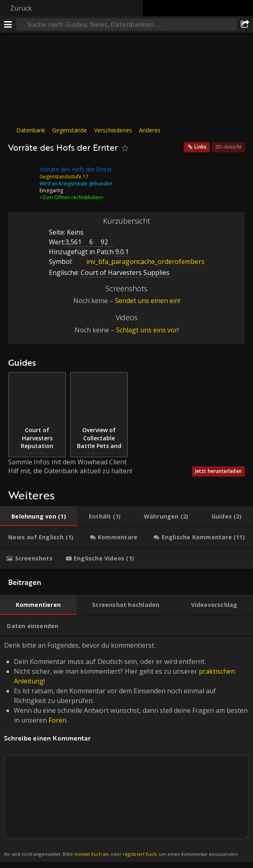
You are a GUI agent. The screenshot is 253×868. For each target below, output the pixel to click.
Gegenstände (70, 130)
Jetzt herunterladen (218, 471)
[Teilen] (245, 24)
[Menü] (8, 24)
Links (200, 147)
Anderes (150, 130)
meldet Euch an (91, 854)
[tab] (39, 516)
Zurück (21, 8)
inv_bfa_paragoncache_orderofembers (139, 261)
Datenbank (31, 130)
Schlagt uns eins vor (147, 330)
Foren (57, 720)
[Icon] (22, 176)
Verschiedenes (113, 130)
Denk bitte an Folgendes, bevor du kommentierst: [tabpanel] (126, 749)
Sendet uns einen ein (147, 301)
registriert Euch (140, 854)
